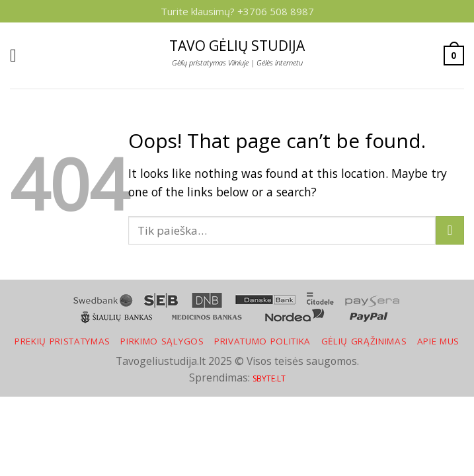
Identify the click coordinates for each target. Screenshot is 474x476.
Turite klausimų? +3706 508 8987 (237, 11)
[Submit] (450, 230)
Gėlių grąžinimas (364, 341)
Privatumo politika (262, 341)
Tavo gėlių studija (237, 46)
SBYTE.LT (269, 378)
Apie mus (438, 341)
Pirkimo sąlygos (162, 341)
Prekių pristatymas (62, 341)
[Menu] (19, 56)
